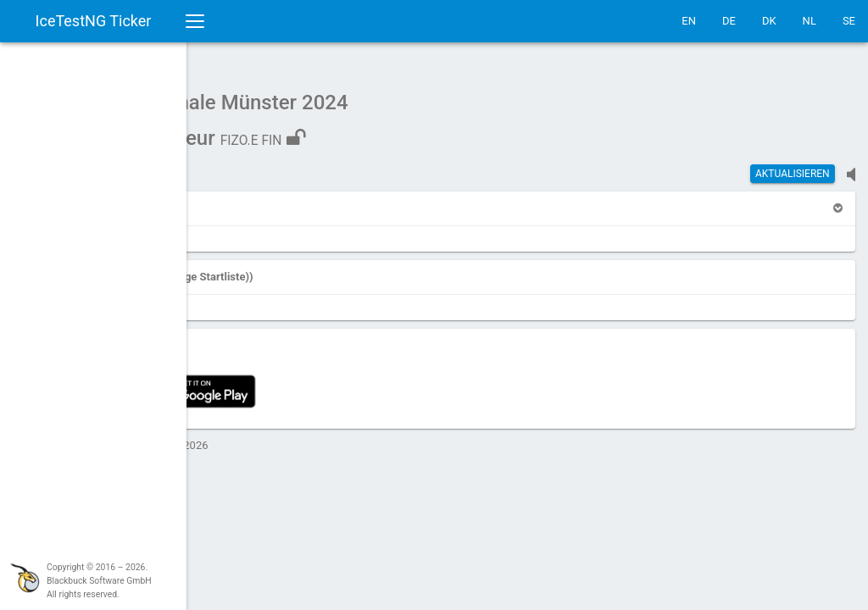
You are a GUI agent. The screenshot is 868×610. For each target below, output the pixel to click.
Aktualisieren (793, 165)
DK (769, 21)
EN (689, 21)
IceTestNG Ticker (94, 21)
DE (729, 21)
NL (810, 21)
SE (849, 21)
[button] (239, 200)
